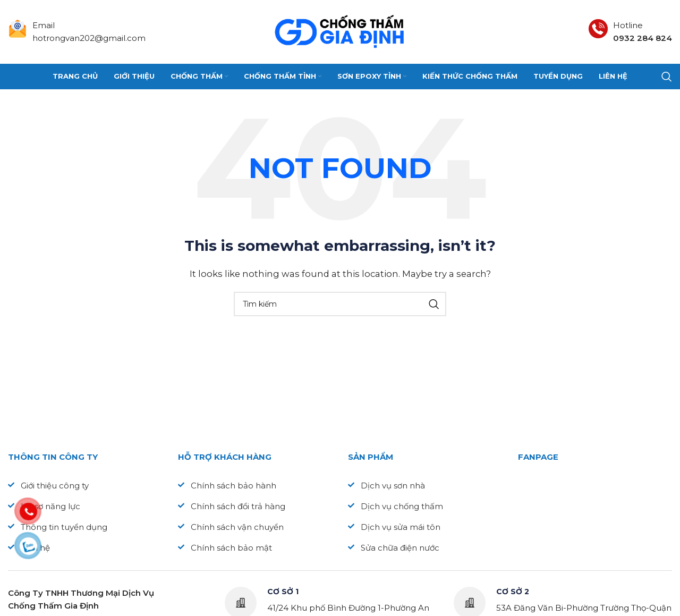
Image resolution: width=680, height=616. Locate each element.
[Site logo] (340, 31)
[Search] (667, 77)
